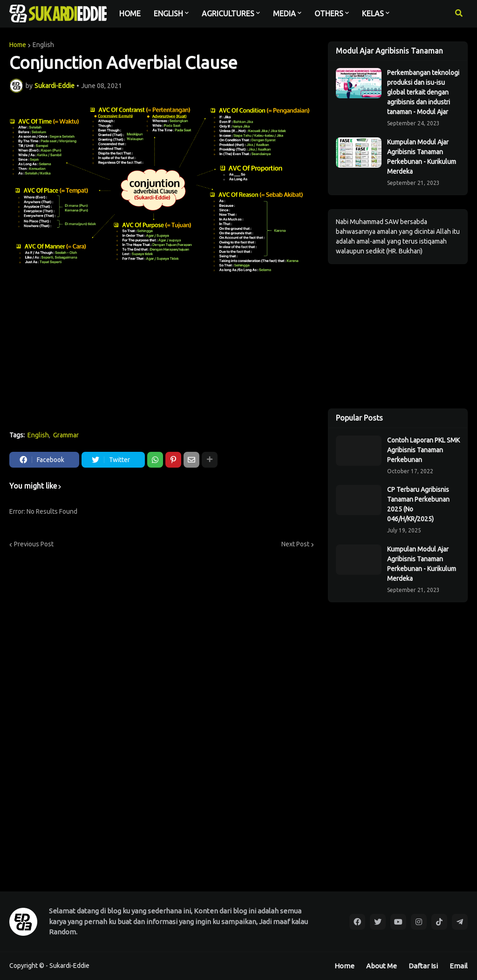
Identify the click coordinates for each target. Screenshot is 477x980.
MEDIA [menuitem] (284, 14)
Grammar (66, 435)
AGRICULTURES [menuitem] (228, 14)
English (43, 45)
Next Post (295, 544)
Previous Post (34, 544)
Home (18, 45)
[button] (459, 14)
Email (459, 966)
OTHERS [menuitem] (329, 14)
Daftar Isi (423, 966)
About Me (382, 966)
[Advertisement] (162, 354)
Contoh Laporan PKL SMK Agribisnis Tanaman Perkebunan (423, 450)
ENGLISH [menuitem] (168, 14)
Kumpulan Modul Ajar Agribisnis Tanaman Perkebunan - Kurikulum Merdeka (422, 157)
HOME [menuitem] (130, 14)
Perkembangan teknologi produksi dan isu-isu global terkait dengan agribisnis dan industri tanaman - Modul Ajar (423, 92)
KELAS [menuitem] (373, 14)
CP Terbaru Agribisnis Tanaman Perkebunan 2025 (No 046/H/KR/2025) (418, 504)
